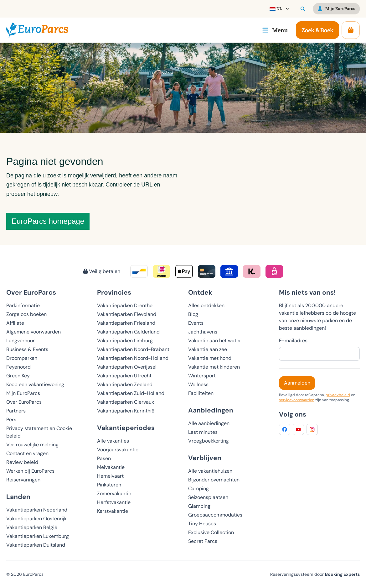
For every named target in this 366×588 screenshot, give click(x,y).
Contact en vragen (27, 453)
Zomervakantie (114, 493)
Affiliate (15, 323)
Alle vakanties (113, 441)
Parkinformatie (23, 305)
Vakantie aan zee (208, 349)
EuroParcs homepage (48, 221)
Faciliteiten (201, 393)
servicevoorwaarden (297, 400)
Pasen (104, 458)
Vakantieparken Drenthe (125, 305)
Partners (16, 411)
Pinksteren (109, 485)
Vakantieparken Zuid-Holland (131, 393)
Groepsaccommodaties (215, 515)
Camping (198, 488)
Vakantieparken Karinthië (126, 411)
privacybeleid (338, 395)
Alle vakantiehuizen (210, 471)
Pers (11, 420)
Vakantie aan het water (215, 341)
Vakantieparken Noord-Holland (133, 358)
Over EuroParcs (24, 402)
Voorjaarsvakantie (118, 450)
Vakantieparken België (32, 527)
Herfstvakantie (114, 502)
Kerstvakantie (113, 511)
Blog (193, 314)
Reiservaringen (23, 480)
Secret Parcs (203, 541)
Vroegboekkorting (209, 441)
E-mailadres (293, 341)
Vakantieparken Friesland (126, 323)
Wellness (198, 384)
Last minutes (203, 432)
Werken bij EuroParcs (30, 471)
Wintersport (202, 376)
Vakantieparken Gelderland (128, 332)
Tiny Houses (202, 524)
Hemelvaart (110, 476)
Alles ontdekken (206, 305)
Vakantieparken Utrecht (124, 376)
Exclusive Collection (211, 532)
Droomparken (22, 358)
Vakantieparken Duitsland (36, 545)
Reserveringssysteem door (315, 574)
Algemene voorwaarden (34, 332)
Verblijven (205, 458)
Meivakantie (111, 467)
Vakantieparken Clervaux (126, 402)
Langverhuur (21, 341)
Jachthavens (203, 332)
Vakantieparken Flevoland (127, 314)
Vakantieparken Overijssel (127, 367)
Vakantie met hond (210, 358)
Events (196, 323)
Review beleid (22, 462)
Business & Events (27, 349)
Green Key (18, 376)
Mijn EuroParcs (23, 393)
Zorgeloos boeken (26, 314)
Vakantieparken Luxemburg (38, 536)
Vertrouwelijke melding (32, 445)
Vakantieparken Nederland (37, 510)
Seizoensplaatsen (208, 497)
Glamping (199, 506)
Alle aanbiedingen (209, 423)
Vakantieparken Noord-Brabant (133, 349)
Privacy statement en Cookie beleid (39, 432)
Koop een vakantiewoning (35, 384)
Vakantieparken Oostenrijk (36, 519)
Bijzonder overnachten (214, 480)
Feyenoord (18, 367)
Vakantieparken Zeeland (125, 384)
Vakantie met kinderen (214, 367)
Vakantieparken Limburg (125, 341)
